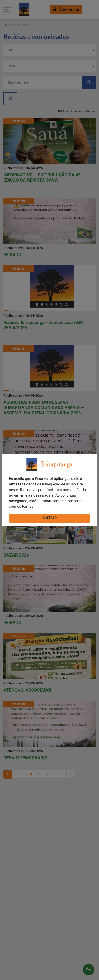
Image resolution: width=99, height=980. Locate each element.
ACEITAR (49, 518)
